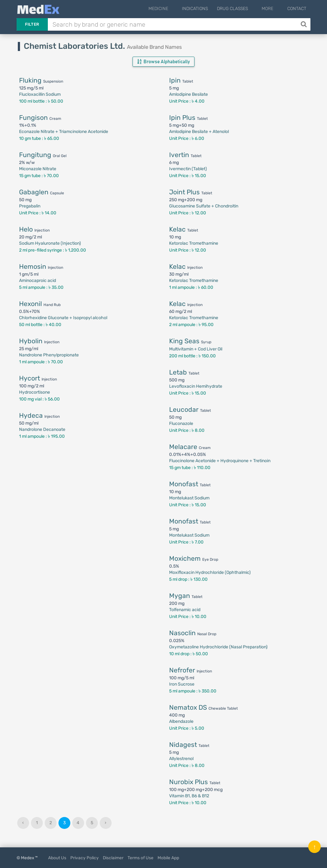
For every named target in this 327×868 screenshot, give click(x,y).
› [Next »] (106, 823)
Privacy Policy (85, 858)
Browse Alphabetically (163, 62)
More (272, 9)
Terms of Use (141, 858)
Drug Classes (242, 9)
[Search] (304, 24)
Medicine (173, 9)
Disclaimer (113, 858)
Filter (32, 24)
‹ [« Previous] (23, 823)
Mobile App (168, 858)
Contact (297, 9)
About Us (57, 858)
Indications (205, 9)
